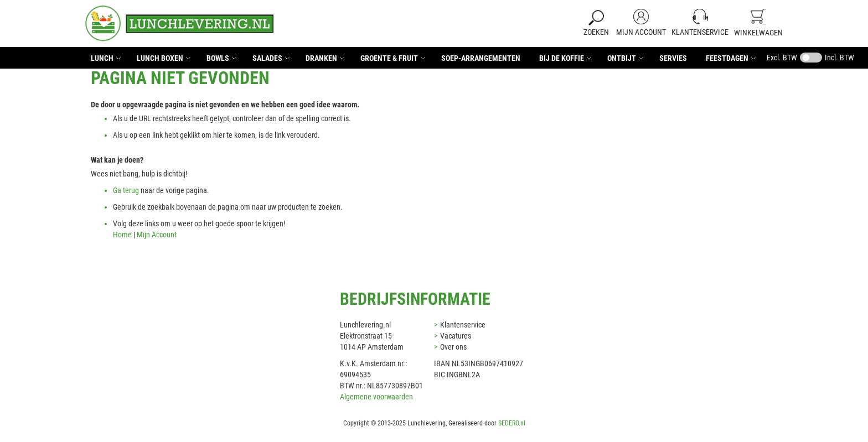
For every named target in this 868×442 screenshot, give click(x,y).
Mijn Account (641, 32)
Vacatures (456, 336)
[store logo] (179, 24)
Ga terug (126, 190)
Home (122, 235)
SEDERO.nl (512, 423)
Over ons (453, 347)
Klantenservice (700, 32)
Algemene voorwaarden (376, 397)
